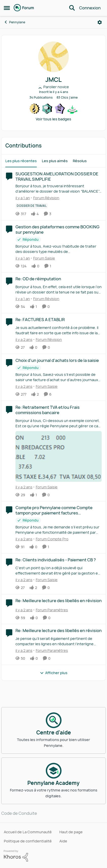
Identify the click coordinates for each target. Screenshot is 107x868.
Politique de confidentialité (28, 841)
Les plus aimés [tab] (55, 161)
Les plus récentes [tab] (21, 161)
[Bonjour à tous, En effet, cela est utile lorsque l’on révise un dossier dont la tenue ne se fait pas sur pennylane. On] (59, 289)
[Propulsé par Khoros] (53, 856)
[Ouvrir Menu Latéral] (7, 8)
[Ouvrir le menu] (100, 22)
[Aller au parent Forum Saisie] (43, 258)
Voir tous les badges (53, 119)
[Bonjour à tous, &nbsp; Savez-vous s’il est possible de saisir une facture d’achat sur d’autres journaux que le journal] (59, 377)
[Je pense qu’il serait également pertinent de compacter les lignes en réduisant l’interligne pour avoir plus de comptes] (59, 641)
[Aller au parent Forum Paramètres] (51, 610)
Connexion (90, 8)
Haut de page (71, 832)
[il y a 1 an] (23, 198)
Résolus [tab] (80, 161)
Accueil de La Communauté (28, 832)
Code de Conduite (19, 813)
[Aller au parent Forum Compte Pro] (51, 539)
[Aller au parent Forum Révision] (45, 198)
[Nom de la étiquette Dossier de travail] (32, 206)
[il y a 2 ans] (24, 339)
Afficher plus (54, 673)
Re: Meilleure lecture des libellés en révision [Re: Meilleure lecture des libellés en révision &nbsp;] (59, 601)
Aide (63, 841)
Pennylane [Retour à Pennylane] (14, 22)
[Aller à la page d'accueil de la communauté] (24, 8)
